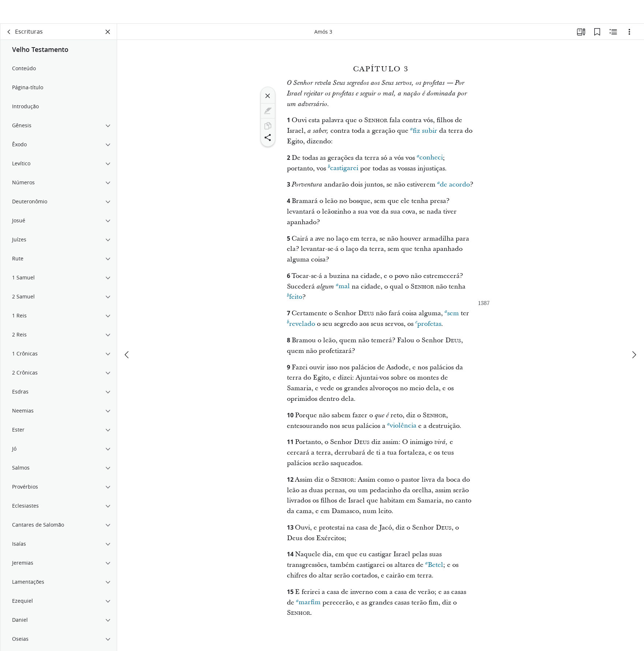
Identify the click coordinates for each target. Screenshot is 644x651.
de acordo (454, 187)
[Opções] (629, 35)
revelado (301, 327)
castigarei (343, 171)
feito (295, 300)
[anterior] (127, 333)
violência (402, 429)
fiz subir (424, 134)
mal (343, 289)
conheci (430, 161)
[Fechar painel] (108, 35)
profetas (428, 327)
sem (452, 316)
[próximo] (634, 333)
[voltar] (9, 35)
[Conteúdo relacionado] (613, 35)
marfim (308, 605)
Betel (434, 568)
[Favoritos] (597, 35)
